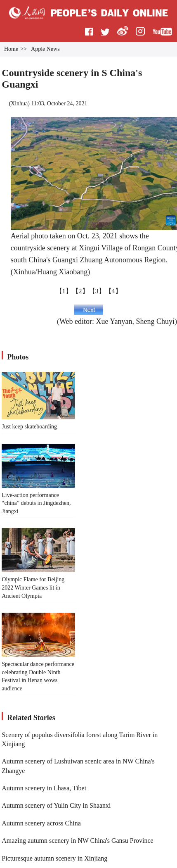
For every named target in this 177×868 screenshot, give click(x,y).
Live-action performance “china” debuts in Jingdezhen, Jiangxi (36, 503)
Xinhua (19, 103)
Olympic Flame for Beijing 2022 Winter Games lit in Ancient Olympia (33, 587)
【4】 (113, 291)
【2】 (80, 291)
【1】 (64, 291)
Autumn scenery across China (41, 823)
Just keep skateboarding (29, 427)
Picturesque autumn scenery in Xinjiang (54, 858)
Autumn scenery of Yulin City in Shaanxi (56, 805)
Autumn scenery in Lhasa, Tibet (44, 788)
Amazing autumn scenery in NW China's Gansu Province (77, 841)
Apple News (45, 49)
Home (11, 49)
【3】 (97, 291)
